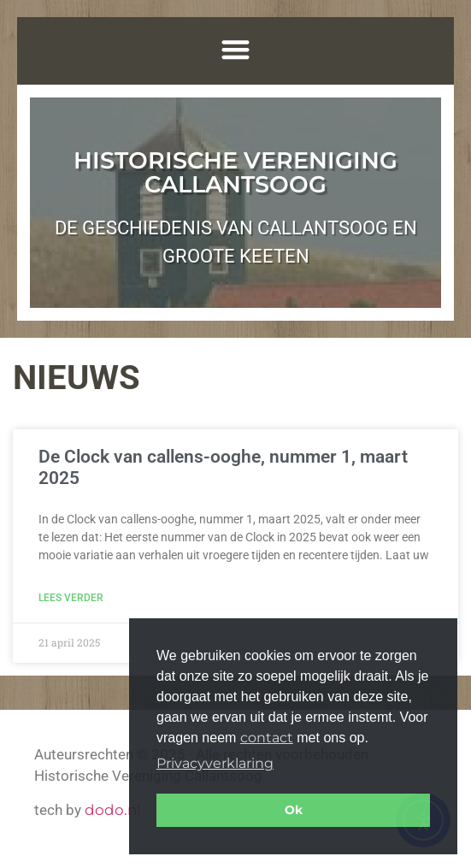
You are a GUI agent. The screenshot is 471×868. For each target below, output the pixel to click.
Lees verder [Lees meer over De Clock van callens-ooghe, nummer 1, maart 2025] (71, 598)
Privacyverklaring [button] (215, 763)
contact (267, 738)
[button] (235, 49)
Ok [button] (294, 810)
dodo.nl (113, 810)
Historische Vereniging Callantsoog (235, 172)
